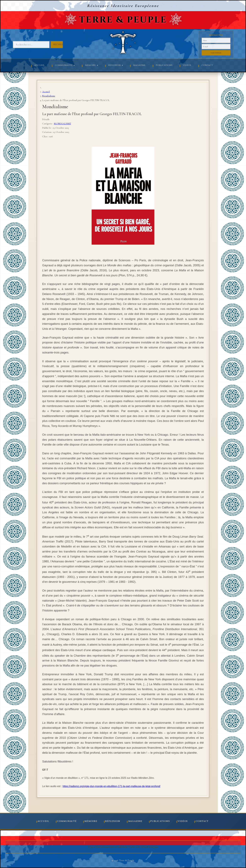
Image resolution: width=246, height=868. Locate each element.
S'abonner (216, 53)
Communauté (64, 65)
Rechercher (62, 44)
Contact (207, 65)
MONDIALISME (62, 124)
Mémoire (90, 65)
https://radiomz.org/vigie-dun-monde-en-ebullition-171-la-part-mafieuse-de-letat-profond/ (111, 786)
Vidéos (187, 65)
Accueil (39, 65)
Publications (164, 65)
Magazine (139, 65)
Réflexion (114, 65)
